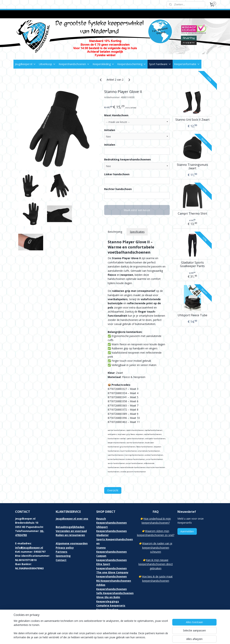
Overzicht (113, 490)
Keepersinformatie (187, 64)
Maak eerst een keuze (137, 210)
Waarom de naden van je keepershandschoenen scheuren (157, 548)
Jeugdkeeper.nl (25, 64)
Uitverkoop (47, 64)
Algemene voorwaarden (72, 543)
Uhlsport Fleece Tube (192, 315)
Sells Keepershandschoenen (115, 593)
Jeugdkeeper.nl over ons (72, 519)
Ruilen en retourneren (70, 535)
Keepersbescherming (132, 64)
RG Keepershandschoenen (114, 581)
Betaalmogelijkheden (70, 527)
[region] (91, 629)
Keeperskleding (103, 64)
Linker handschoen (117, 174)
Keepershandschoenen (74, 64)
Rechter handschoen (118, 189)
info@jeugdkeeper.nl (29, 548)
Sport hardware (160, 64)
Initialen (110, 130)
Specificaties (137, 232)
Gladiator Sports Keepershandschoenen (115, 539)
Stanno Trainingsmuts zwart (192, 167)
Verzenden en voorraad (71, 531)
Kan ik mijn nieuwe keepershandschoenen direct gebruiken (156, 564)
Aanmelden (187, 531)
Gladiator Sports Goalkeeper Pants (192, 264)
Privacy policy (65, 548)
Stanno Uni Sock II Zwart (192, 120)
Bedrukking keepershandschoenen (127, 159)
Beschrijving (115, 232)
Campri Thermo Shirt (192, 213)
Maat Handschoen (116, 115)
